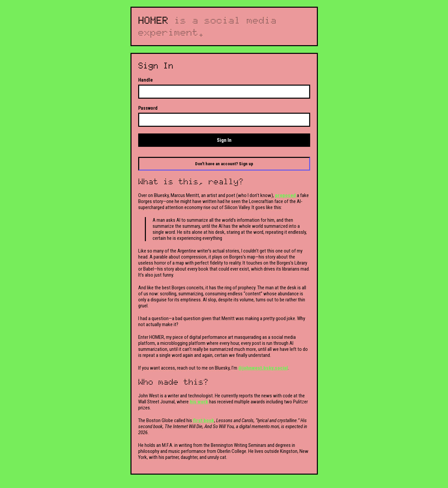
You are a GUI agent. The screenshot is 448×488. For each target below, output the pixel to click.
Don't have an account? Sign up (224, 164)
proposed (285, 195)
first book (204, 420)
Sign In (224, 140)
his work (199, 402)
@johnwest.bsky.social (263, 368)
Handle (146, 80)
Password (148, 108)
